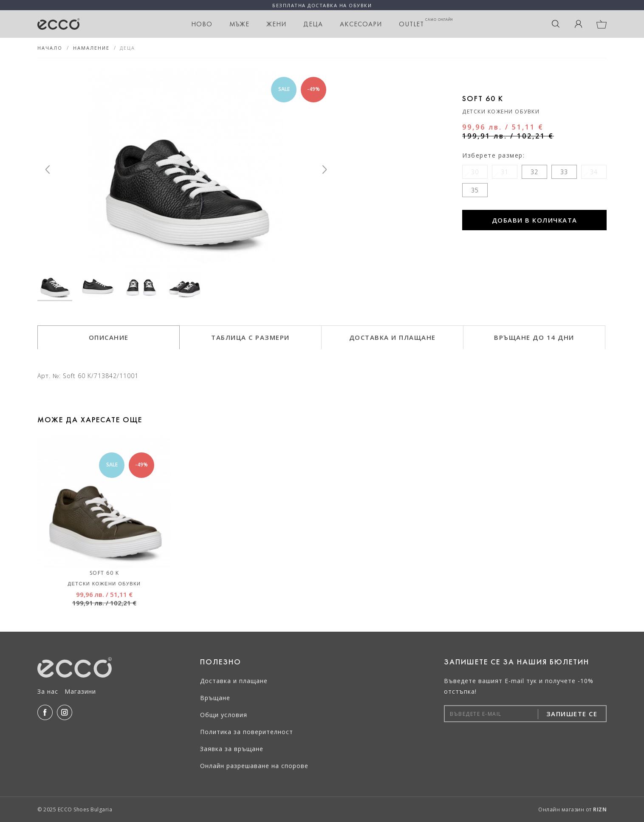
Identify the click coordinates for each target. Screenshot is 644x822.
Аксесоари (361, 24)
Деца (313, 24)
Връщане (215, 698)
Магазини (80, 691)
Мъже (239, 24)
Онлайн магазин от (572, 809)
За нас (48, 691)
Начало (50, 48)
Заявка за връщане (232, 749)
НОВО (202, 24)
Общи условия (224, 715)
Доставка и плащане (234, 681)
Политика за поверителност (247, 732)
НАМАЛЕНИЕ (91, 48)
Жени (276, 24)
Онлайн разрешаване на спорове (254, 766)
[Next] (325, 169)
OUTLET (426, 23)
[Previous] (48, 169)
